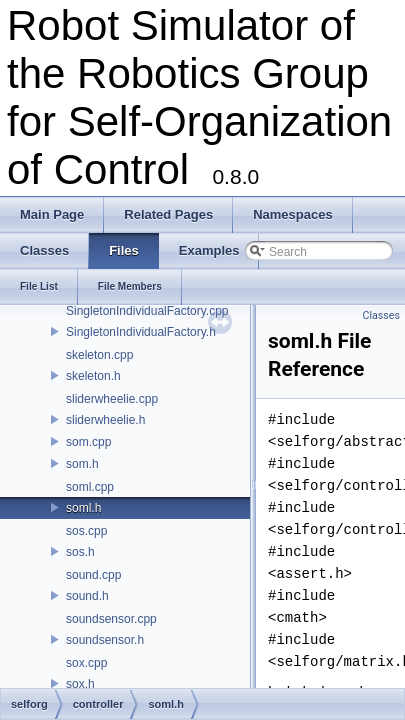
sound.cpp (93, 575)
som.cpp (88, 442)
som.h (82, 464)
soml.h (83, 508)
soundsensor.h (105, 640)
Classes (381, 315)
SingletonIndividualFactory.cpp (147, 311)
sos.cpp (86, 531)
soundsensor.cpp (111, 619)
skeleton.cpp (99, 355)
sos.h (80, 552)
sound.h (87, 596)
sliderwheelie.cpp (112, 399)
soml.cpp (90, 487)
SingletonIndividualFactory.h (141, 332)
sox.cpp (86, 663)
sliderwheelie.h (105, 420)
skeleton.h (93, 376)
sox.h (80, 684)
